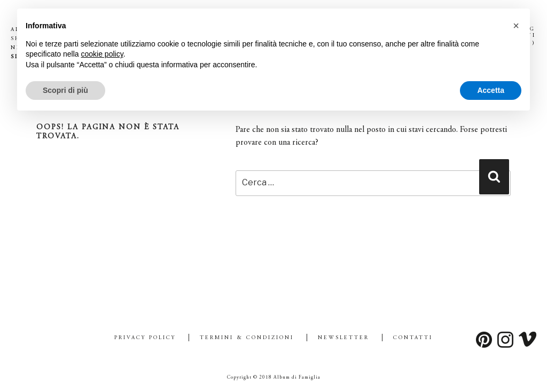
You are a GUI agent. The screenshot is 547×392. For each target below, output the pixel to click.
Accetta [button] (491, 90)
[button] (516, 26)
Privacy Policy (145, 338)
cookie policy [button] (102, 54)
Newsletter (343, 338)
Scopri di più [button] (65, 90)
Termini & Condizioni (247, 338)
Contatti (413, 338)
